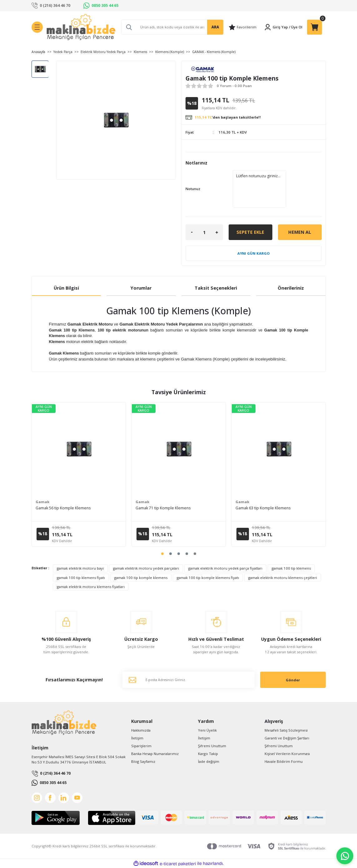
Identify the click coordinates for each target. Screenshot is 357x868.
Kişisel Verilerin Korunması (287, 754)
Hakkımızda (141, 730)
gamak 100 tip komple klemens (141, 578)
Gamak (42, 502)
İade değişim (209, 761)
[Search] (172, 27)
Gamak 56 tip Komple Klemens (63, 508)
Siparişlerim (141, 746)
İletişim (137, 738)
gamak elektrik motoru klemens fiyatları (91, 587)
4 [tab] (187, 554)
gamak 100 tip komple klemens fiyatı (208, 578)
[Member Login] (276, 27)
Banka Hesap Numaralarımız (155, 754)
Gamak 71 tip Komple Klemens (163, 508)
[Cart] (315, 27)
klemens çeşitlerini (161, 359)
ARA (215, 27)
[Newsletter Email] (188, 680)
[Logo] (81, 27)
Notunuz (193, 189)
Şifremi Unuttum (212, 746)
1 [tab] (162, 554)
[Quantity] (204, 232)
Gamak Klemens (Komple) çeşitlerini (234, 359)
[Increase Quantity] (217, 232)
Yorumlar (141, 288)
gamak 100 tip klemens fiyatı (81, 578)
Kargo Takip (208, 754)
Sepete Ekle (250, 232)
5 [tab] (195, 554)
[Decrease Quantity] (192, 232)
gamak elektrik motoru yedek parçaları (146, 568)
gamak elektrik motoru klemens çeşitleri (283, 578)
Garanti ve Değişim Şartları (287, 738)
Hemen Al (300, 232)
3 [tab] (179, 554)
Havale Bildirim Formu (284, 761)
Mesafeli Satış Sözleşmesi (286, 730)
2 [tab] (171, 554)
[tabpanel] (79, 475)
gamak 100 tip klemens (291, 568)
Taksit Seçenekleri (216, 288)
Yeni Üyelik (207, 730)
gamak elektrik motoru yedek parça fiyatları (225, 568)
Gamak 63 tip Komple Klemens (263, 508)
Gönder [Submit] (293, 680)
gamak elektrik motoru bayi (80, 568)
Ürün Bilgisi (66, 288)
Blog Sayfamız (143, 761)
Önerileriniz (291, 288)
